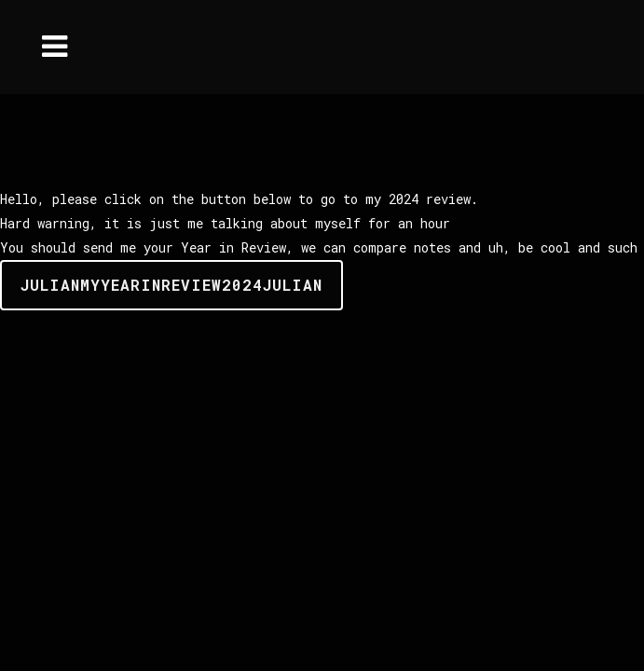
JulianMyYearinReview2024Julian (171, 285)
